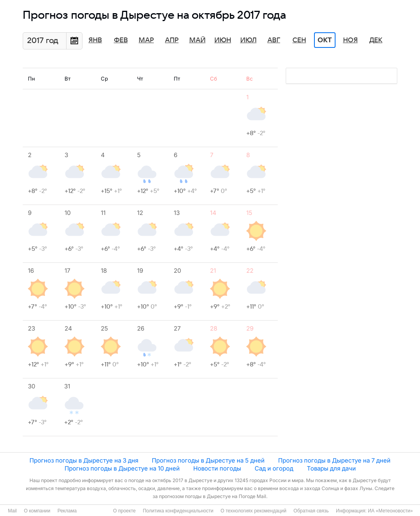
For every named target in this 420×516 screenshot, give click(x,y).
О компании (37, 511)
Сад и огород (274, 468)
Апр (172, 40)
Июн (223, 40)
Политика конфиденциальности (178, 511)
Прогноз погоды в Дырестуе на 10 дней (122, 468)
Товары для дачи (331, 468)
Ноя (350, 40)
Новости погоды (217, 468)
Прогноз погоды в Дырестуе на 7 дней (334, 460)
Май (197, 40)
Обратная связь (311, 511)
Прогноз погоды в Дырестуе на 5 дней (208, 460)
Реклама (67, 511)
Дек (376, 40)
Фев (121, 40)
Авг (274, 40)
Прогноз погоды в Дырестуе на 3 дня (84, 460)
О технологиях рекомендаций (253, 511)
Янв (95, 40)
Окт (325, 40)
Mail (12, 511)
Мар (146, 40)
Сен (299, 40)
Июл (248, 40)
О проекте (125, 511)
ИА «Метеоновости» (390, 511)
